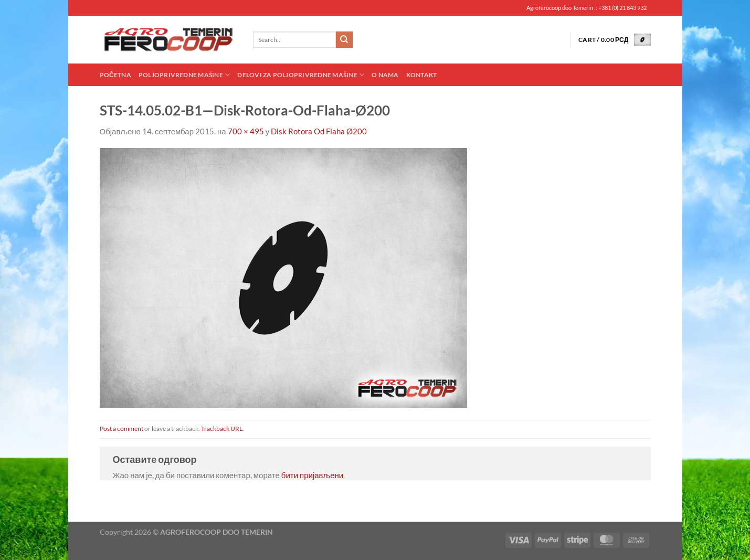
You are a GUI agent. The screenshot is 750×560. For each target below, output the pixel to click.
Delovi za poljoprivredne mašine (301, 75)
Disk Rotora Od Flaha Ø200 (319, 131)
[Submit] (344, 40)
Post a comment (122, 429)
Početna (115, 75)
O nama (385, 75)
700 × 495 (246, 131)
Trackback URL (222, 429)
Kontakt (422, 75)
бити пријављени (312, 475)
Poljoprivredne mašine (184, 75)
